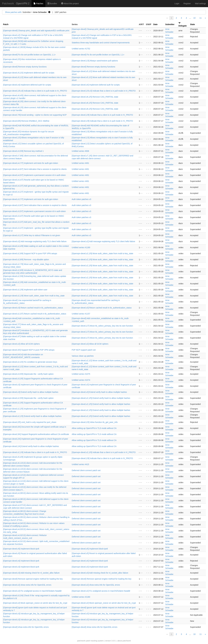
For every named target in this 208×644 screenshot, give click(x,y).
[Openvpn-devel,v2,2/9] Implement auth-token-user (25, 290)
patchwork (81, 641)
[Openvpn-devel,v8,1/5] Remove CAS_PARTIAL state (95, 97)
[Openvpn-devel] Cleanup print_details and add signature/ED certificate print (36, 31)
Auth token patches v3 (81, 199)
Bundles (52, 4)
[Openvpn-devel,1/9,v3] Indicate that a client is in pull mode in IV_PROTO (35, 91)
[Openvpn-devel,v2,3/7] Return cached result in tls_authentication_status (35, 314)
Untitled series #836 (80, 151)
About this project (70, 4)
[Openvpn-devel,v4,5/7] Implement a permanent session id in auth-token (34, 175)
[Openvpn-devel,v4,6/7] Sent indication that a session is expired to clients (35, 169)
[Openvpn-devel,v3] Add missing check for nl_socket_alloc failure (31, 573)
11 (201, 18)
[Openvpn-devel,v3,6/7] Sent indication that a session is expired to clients (35, 205)
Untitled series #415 (80, 464)
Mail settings (200, 4)
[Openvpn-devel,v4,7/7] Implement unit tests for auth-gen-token (31, 163)
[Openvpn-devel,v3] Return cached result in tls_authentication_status (33, 308)
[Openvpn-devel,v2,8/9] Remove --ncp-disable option (26, 260)
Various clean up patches (83, 356)
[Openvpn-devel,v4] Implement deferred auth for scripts (27, 85)
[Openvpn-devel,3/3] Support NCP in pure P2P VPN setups (29, 350)
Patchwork (8, 4)
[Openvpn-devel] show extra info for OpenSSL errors (26, 627)
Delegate (183, 26)
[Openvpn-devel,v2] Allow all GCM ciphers (21, 344)
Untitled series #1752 (81, 49)
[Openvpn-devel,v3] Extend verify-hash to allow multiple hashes (31, 392)
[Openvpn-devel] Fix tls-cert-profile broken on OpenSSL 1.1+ (29, 55)
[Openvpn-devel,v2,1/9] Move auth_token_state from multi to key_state (102, 253)
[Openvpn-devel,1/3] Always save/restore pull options (95, 61)
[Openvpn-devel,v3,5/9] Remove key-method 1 (23, 151)
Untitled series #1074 (81, 380)
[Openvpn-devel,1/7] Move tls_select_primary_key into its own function (102, 326)
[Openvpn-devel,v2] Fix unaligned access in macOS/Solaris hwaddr (32, 591)
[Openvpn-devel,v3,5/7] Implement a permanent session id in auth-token (34, 211)
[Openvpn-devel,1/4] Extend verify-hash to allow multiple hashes (31, 446)
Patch (6, 24)
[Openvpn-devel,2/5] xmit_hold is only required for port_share (30, 422)
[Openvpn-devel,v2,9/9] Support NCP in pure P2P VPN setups (30, 253)
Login (177, 4)
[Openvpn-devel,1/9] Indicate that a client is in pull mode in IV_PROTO (102, 115)
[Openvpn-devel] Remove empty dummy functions (25, 67)
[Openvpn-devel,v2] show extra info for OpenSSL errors (27, 585)
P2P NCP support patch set (84, 350)
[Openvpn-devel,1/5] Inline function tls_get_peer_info (95, 422)
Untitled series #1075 (81, 374)
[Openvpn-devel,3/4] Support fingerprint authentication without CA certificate (36, 434)
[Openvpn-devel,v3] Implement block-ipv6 (21, 567)
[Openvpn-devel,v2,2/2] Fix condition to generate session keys (30, 362)
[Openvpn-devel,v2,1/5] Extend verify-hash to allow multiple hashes (101, 398)
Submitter (170, 24)
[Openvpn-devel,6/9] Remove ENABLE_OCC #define (26, 121)
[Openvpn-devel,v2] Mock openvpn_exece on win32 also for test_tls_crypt (35, 603)
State (192, 24)
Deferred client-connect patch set (86, 470)
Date (155, 24)
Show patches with (13, 12)
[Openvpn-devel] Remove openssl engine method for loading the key (33, 579)
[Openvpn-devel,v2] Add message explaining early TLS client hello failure (35, 241)
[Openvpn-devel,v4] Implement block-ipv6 (21, 561)
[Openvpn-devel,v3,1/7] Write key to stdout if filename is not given (32, 235)
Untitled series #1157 (81, 314)
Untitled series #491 (80, 163)
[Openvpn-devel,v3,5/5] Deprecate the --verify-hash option (28, 374)
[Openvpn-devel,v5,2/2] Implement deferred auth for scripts (29, 73)
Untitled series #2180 (81, 597)
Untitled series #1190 (81, 247)
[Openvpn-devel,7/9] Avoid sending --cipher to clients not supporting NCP (35, 115)
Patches (38, 4)
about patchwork (124, 641)
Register (187, 4)
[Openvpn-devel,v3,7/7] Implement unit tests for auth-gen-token (31, 199)
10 (194, 18)
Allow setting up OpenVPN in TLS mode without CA (94, 428)
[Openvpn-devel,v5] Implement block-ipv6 (21, 549)
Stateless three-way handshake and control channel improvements (101, 43)
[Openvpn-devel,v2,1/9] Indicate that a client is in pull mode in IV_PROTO (35, 452)
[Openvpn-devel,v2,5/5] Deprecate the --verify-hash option (28, 398)
